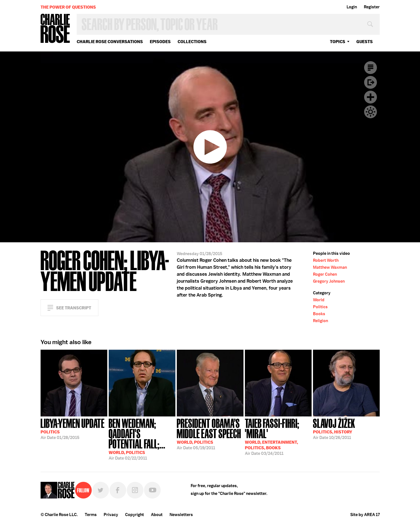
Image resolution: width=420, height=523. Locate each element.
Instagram (135, 490)
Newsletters (181, 515)
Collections (192, 42)
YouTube (152, 490)
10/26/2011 (334, 428)
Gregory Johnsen (329, 281)
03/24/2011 (278, 436)
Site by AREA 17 (365, 515)
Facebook (118, 490)
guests (365, 42)
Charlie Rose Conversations (110, 42)
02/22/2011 (142, 439)
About (157, 515)
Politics (320, 307)
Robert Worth (326, 260)
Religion (320, 321)
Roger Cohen (325, 274)
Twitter (101, 490)
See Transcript (74, 308)
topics (338, 42)
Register (372, 7)
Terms (91, 515)
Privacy (111, 515)
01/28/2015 (73, 428)
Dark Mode (371, 112)
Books (319, 314)
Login (352, 7)
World (319, 300)
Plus (371, 97)
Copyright (135, 515)
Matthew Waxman (330, 267)
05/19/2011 (210, 434)
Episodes (160, 42)
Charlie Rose (55, 29)
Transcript (371, 68)
